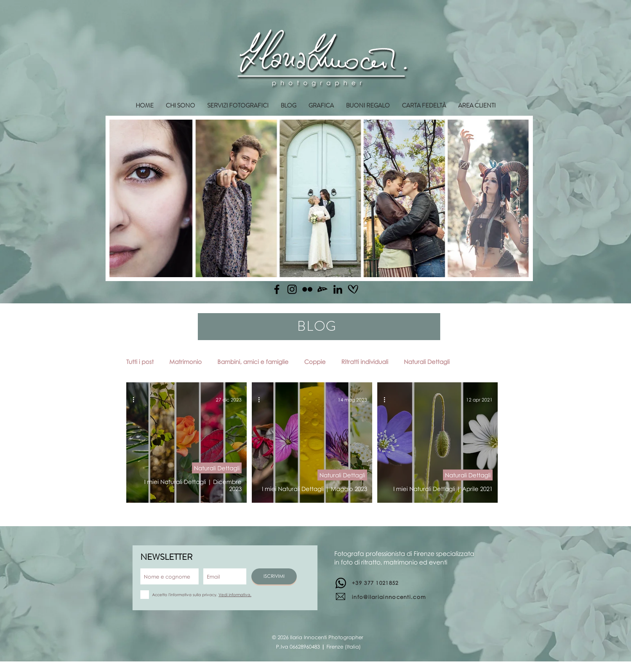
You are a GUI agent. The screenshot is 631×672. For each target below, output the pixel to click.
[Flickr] (307, 289)
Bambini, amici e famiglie (253, 362)
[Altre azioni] (136, 400)
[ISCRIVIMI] (274, 576)
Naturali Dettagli (427, 362)
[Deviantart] (323, 289)
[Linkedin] (338, 289)
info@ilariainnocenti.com (389, 597)
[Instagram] (292, 289)
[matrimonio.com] (353, 289)
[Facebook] (277, 289)
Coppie (315, 362)
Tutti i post (140, 362)
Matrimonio (186, 362)
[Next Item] (515, 198)
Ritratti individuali (365, 362)
